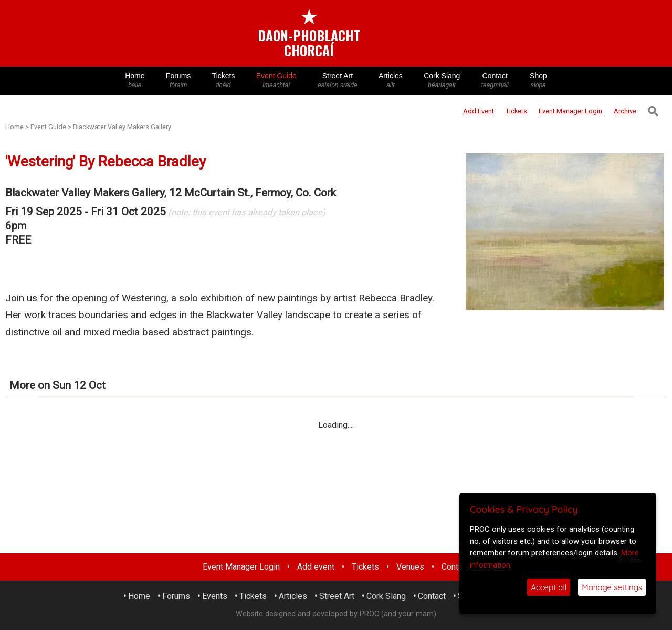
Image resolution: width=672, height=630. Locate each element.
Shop (538, 81)
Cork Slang (442, 81)
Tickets (223, 81)
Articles (391, 81)
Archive (625, 111)
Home (135, 81)
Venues (410, 567)
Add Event (479, 111)
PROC (369, 614)
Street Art (338, 81)
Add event (316, 567)
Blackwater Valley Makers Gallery (122, 127)
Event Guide (276, 81)
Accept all (549, 587)
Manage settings (612, 587)
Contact (495, 81)
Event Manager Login (241, 567)
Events (215, 596)
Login (570, 111)
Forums (178, 81)
